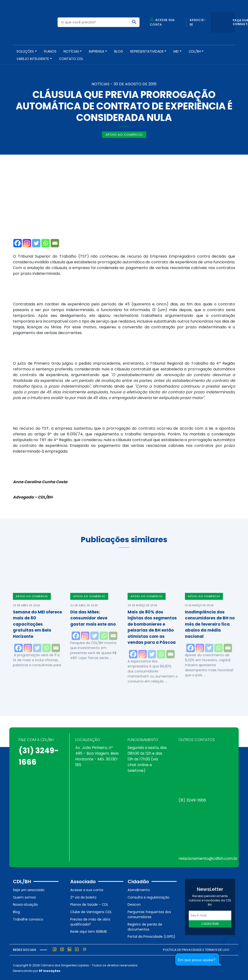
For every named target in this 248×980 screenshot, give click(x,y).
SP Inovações (49, 970)
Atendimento (139, 889)
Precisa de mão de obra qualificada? (90, 921)
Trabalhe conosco (28, 919)
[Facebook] (18, 243)
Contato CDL (71, 59)
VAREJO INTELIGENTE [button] (33, 59)
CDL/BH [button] (195, 51)
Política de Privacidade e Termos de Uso (196, 949)
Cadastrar (210, 923)
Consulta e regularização (148, 897)
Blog (119, 51)
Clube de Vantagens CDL (91, 911)
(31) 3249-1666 (192, 800)
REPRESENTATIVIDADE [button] (147, 51)
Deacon (134, 904)
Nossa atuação (25, 904)
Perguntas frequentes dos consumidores (149, 914)
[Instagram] (27, 243)
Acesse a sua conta (87, 889)
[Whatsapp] (46, 243)
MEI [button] (176, 51)
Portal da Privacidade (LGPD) (151, 936)
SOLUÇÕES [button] (25, 51)
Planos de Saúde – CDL (89, 904)
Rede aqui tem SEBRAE (89, 931)
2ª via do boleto (83, 897)
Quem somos (24, 897)
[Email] (55, 243)
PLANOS (50, 51)
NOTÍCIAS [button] (71, 51)
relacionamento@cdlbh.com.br (208, 858)
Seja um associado (29, 889)
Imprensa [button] (97, 51)
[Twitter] (36, 243)
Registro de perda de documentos (145, 926)
